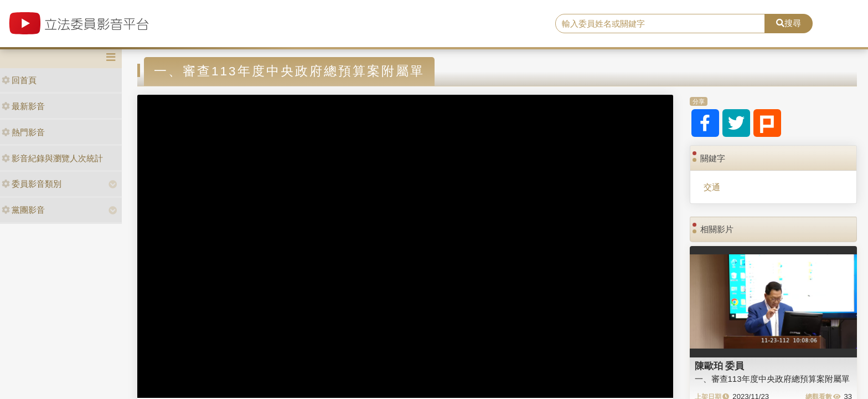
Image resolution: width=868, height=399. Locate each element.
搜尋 (789, 23)
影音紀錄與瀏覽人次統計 (52, 158)
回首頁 (19, 80)
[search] (660, 24)
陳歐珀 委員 (720, 366)
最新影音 (23, 106)
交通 (712, 187)
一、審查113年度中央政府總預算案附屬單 (772, 379)
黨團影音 (23, 210)
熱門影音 (23, 132)
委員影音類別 (32, 184)
